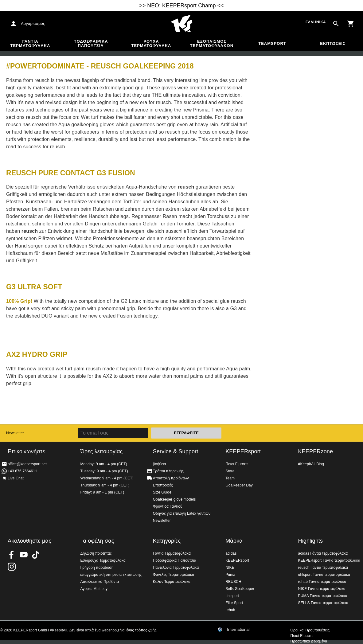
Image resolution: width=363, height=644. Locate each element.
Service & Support (176, 451)
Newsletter (15, 433)
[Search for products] (336, 24)
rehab (230, 610)
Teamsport (272, 43)
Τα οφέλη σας (97, 541)
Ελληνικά (316, 22)
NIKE (230, 568)
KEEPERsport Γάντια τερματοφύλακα (329, 560)
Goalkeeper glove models (174, 499)
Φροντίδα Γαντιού (168, 506)
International (238, 630)
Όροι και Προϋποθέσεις (310, 630)
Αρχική (181, 24)
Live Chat (16, 478)
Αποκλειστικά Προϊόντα (100, 582)
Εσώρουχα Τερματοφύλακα (103, 560)
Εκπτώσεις (333, 43)
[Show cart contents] (351, 24)
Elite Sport (234, 603)
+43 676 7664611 (22, 471)
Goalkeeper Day (239, 485)
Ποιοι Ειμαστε (237, 464)
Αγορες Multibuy (94, 589)
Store (230, 471)
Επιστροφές (163, 485)
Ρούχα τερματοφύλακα (151, 43)
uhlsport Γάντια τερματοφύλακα (324, 575)
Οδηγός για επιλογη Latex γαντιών (182, 513)
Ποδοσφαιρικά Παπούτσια (91, 43)
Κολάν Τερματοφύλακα (172, 582)
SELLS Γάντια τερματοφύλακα (323, 603)
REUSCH (233, 582)
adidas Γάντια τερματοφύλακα (323, 553)
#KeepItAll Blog (311, 464)
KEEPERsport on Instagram (12, 567)
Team (230, 478)
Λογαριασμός (33, 23)
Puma (230, 575)
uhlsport (232, 596)
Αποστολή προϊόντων (171, 478)
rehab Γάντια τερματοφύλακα (322, 582)
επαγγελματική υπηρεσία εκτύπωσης (111, 575)
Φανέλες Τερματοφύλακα (174, 575)
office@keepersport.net (27, 464)
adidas (231, 553)
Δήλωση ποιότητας (96, 553)
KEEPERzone (316, 451)
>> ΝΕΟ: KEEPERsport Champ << (181, 6)
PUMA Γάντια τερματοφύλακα (323, 596)
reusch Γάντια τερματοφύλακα (323, 568)
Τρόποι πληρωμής (168, 471)
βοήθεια (160, 464)
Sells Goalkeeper (240, 589)
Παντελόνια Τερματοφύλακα (176, 568)
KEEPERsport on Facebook (12, 555)
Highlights (311, 541)
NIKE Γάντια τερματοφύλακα (322, 589)
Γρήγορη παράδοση (97, 568)
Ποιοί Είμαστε (302, 636)
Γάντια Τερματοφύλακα (30, 43)
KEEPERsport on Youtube (24, 555)
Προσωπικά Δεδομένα (309, 641)
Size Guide (162, 492)
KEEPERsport (243, 451)
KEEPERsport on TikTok (36, 555)
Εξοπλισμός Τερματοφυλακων (212, 43)
